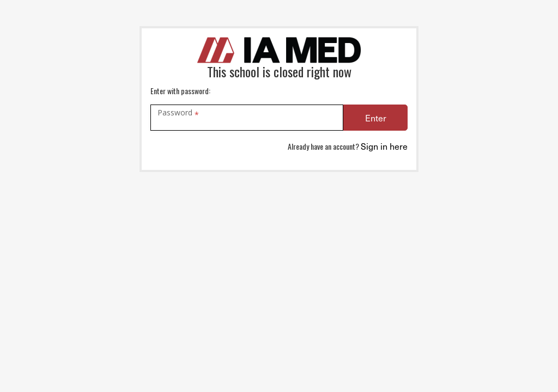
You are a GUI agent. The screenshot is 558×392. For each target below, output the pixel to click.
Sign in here (384, 146)
